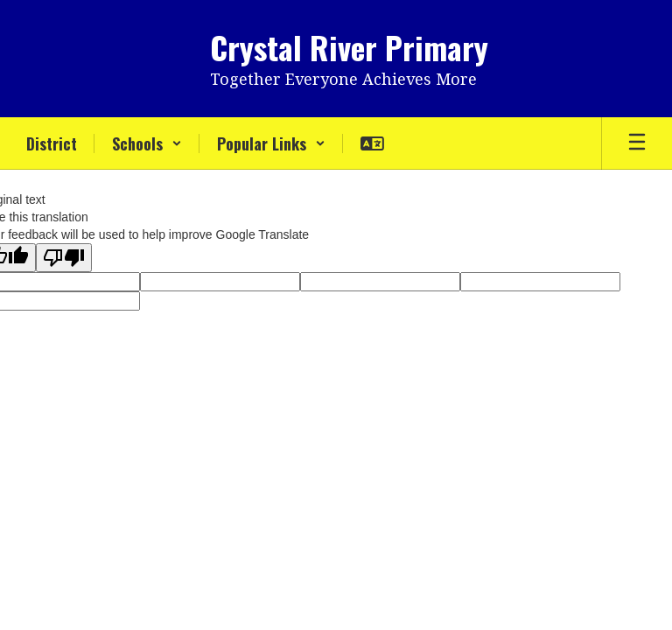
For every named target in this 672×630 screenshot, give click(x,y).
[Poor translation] (64, 258)
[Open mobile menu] (637, 143)
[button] (147, 143)
